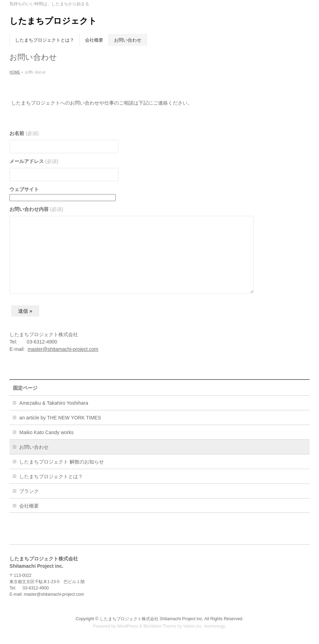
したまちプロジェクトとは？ (51, 476)
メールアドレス (34, 161)
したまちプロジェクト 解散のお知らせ (62, 462)
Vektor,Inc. (193, 626)
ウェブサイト (24, 189)
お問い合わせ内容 (36, 209)
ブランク (29, 491)
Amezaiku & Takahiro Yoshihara (54, 403)
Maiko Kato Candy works (46, 432)
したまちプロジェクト (53, 21)
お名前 (24, 133)
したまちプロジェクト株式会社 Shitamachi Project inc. (152, 619)
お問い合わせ (34, 447)
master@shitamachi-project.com (63, 349)
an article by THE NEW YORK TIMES (60, 418)
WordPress (127, 626)
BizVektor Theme (160, 626)
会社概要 (29, 506)
